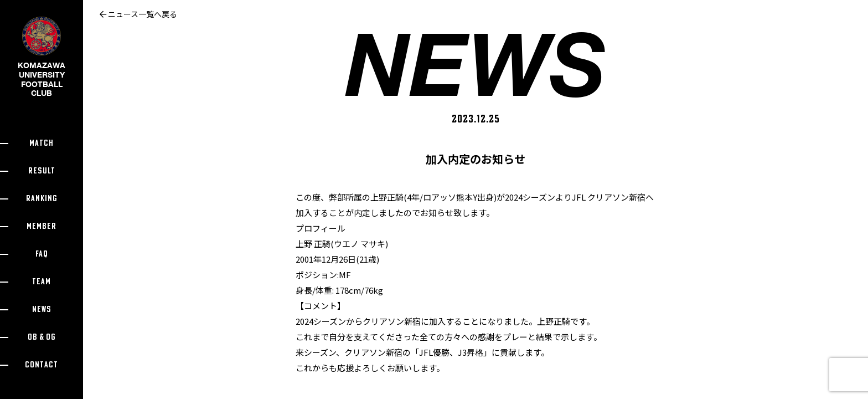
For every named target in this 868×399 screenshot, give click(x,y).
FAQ (42, 254)
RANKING (42, 199)
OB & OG (42, 337)
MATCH (42, 143)
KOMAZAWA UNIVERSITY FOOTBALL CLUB (42, 66)
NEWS (42, 310)
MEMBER (42, 226)
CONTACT (42, 365)
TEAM (42, 282)
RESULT (42, 171)
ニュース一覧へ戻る (138, 14)
